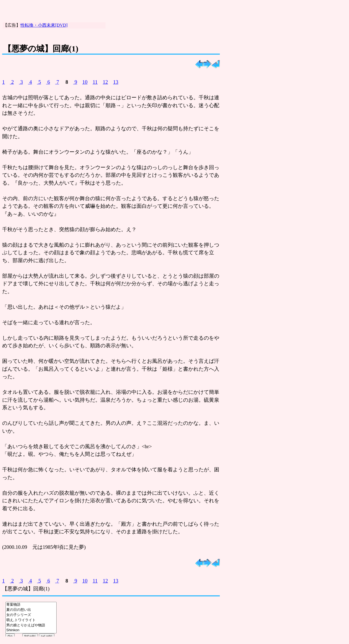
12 (105, 82)
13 (116, 82)
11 (95, 82)
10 (85, 82)
